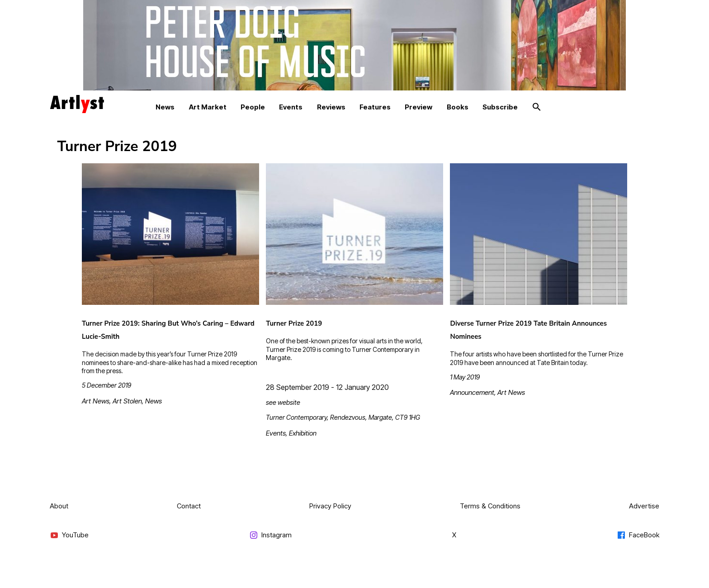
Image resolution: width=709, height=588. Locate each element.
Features (375, 107)
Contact (189, 506)
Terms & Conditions (490, 506)
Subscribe (500, 107)
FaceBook (638, 535)
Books (458, 107)
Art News (96, 401)
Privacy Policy (330, 506)
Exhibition (303, 433)
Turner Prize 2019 (294, 323)
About (59, 506)
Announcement (472, 392)
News (165, 107)
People (253, 107)
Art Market (208, 107)
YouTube (69, 535)
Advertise (644, 506)
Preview (418, 107)
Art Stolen (127, 401)
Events (291, 107)
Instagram (270, 535)
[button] (537, 107)
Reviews (331, 107)
